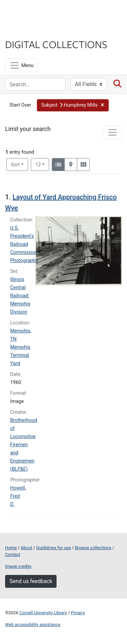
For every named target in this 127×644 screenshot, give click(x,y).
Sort (15, 165)
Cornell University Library (43, 613)
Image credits (18, 566)
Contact (13, 554)
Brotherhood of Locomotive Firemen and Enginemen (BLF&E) (24, 445)
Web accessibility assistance (33, 625)
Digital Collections (56, 44)
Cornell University (39, 13)
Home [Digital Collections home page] (11, 548)
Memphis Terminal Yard (20, 355)
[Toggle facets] (112, 132)
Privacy (78, 613)
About (26, 548)
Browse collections (93, 548)
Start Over (20, 105)
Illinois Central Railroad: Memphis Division (20, 296)
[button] (73, 105)
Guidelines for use (54, 548)
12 (42, 164)
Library (25, 31)
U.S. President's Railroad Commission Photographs (24, 244)
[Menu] (22, 65)
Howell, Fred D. (18, 496)
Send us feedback (31, 581)
